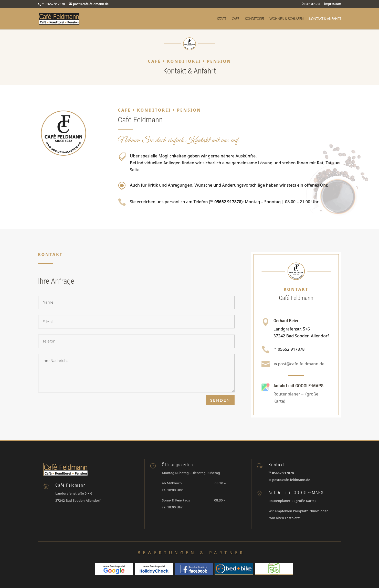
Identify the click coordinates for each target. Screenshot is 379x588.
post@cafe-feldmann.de (301, 364)
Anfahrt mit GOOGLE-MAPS (298, 386)
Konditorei (254, 19)
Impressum (333, 4)
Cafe (235, 19)
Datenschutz (311, 4)
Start (222, 19)
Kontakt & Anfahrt (325, 19)
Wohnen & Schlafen (286, 19)
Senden (220, 400)
